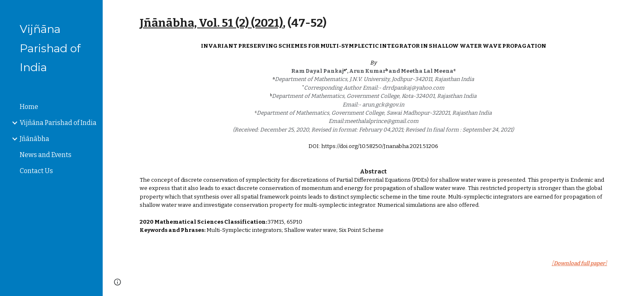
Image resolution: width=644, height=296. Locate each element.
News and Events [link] (46, 155)
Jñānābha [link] (34, 139)
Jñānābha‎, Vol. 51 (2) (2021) (211, 23)
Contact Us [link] (36, 171)
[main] (373, 23)
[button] (634, 12)
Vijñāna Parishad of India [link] (58, 123)
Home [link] (29, 107)
